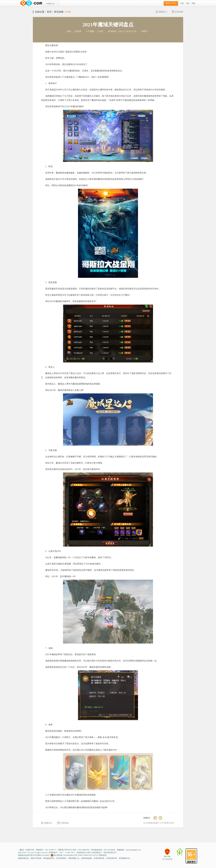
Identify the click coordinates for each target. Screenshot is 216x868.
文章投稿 (177, 12)
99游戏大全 (50, 4)
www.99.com (31, 3)
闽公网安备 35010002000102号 (64, 855)
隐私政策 (103, 855)
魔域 (22, 850)
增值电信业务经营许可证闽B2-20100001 (34, 855)
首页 (49, 12)
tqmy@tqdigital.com (133, 850)
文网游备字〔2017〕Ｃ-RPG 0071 (62, 853)
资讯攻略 (59, 12)
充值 (188, 3)
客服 (193, 3)
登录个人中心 (171, 3)
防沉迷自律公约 (110, 853)
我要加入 (161, 12)
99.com (31, 853)
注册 (182, 3)
